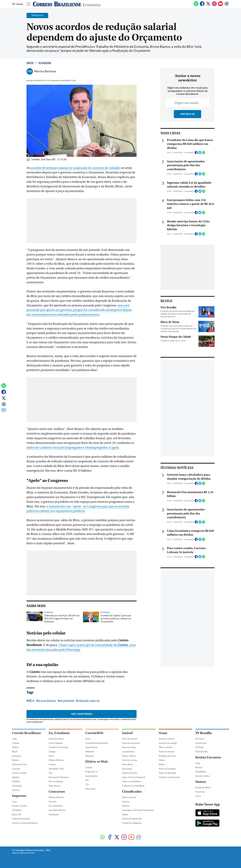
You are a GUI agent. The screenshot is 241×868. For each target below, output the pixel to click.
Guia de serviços (130, 760)
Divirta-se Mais (97, 762)
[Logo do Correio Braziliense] (57, 4)
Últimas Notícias (56, 760)
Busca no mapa (129, 747)
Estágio (52, 752)
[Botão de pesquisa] (28, 4)
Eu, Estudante (59, 733)
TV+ (87, 784)
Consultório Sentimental (96, 743)
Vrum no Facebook (167, 769)
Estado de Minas (203, 787)
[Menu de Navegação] (18, 4)
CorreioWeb (94, 733)
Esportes (16, 769)
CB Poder (200, 747)
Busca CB (16, 814)
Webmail (89, 756)
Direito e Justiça (20, 806)
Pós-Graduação (56, 781)
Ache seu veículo (166, 739)
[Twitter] (208, 5)
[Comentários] (4, 412)
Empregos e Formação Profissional (138, 810)
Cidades (16, 743)
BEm (31, 701)
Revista (199, 767)
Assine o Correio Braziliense (25, 823)
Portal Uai (200, 792)
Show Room (127, 764)
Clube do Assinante (21, 819)
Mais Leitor (91, 789)
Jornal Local (201, 743)
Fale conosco (55, 786)
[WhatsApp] (196, 5)
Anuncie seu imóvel (131, 743)
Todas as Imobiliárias (132, 781)
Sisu (51, 773)
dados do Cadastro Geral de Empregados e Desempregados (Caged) (73, 448)
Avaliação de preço (167, 756)
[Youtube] (220, 5)
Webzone (90, 752)
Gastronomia (91, 747)
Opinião (16, 777)
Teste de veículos (167, 752)
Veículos (126, 806)
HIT (87, 780)
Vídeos (162, 760)
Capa (14, 739)
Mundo (15, 760)
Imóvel (127, 733)
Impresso (19, 796)
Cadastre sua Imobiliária (133, 786)
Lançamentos (128, 752)
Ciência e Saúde (19, 773)
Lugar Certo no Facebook (134, 777)
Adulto (125, 814)
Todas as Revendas (167, 773)
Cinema (89, 767)
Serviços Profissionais (132, 819)
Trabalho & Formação (58, 747)
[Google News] (227, 5)
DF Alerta (200, 739)
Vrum (163, 733)
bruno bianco (47, 701)
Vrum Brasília (201, 752)
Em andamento (56, 806)
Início (30, 63)
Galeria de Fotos (130, 773)
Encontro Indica (203, 776)
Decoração (127, 769)
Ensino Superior (56, 743)
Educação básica (56, 739)
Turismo (16, 790)
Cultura (52, 764)
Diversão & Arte (20, 764)
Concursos (57, 792)
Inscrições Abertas (57, 810)
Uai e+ (198, 796)
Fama (88, 739)
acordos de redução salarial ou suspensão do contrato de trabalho (76, 168)
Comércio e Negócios (132, 823)
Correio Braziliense (27, 733)
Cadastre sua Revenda (169, 777)
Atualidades (201, 772)
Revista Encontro (208, 757)
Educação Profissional (59, 777)
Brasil (15, 752)
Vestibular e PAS (56, 769)
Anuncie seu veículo (168, 743)
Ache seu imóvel (130, 739)
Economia (92, 4)
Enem (51, 756)
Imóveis (126, 802)
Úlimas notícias (129, 756)
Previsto (53, 802)
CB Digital (17, 810)
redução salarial (89, 701)
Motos (162, 764)
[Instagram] (214, 5)
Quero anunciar (129, 797)
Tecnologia (17, 786)
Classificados (132, 792)
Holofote (16, 781)
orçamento (67, 701)
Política (15, 747)
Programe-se (91, 772)
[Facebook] (202, 5)
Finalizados (54, 814)
